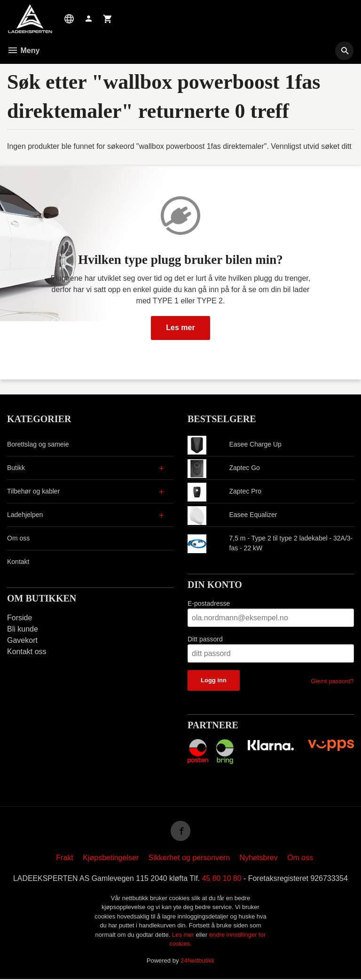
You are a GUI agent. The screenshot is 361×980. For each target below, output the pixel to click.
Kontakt (18, 562)
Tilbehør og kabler (33, 491)
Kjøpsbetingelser (111, 859)
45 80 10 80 (222, 879)
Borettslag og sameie (38, 444)
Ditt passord (205, 639)
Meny (23, 50)
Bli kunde (23, 629)
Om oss (18, 538)
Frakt (64, 859)
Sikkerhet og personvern (189, 859)
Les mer (180, 328)
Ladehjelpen (25, 515)
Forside (20, 618)
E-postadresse (209, 603)
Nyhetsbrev (259, 859)
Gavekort (22, 640)
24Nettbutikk (197, 961)
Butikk (16, 468)
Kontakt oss (27, 652)
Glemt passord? (332, 681)
